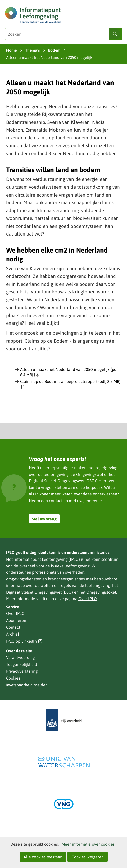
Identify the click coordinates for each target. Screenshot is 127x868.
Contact (13, 627)
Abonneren (16, 620)
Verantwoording (21, 657)
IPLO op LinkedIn (24, 641)
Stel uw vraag (44, 519)
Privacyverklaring (22, 671)
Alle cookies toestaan (43, 857)
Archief (13, 634)
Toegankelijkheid (22, 664)
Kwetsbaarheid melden (27, 685)
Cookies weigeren (88, 857)
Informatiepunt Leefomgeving (41, 559)
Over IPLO (88, 599)
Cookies (13, 678)
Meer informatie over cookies (88, 844)
